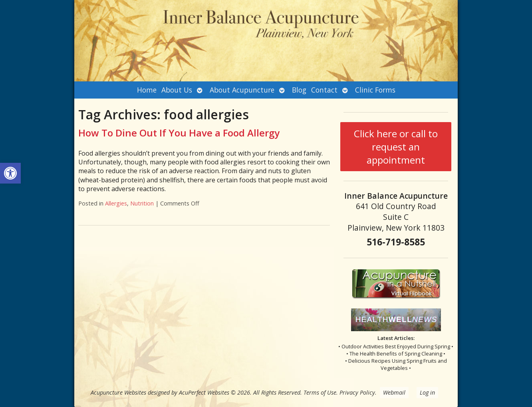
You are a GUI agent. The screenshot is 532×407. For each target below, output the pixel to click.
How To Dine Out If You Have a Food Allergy (179, 133)
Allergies (116, 203)
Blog (299, 90)
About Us (177, 90)
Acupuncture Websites (118, 392)
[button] (10, 173)
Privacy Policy (357, 392)
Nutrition (142, 203)
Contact (324, 90)
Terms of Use (320, 392)
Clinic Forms (375, 90)
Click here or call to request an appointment (396, 147)
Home (147, 90)
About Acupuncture (242, 90)
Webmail (394, 392)
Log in (427, 392)
